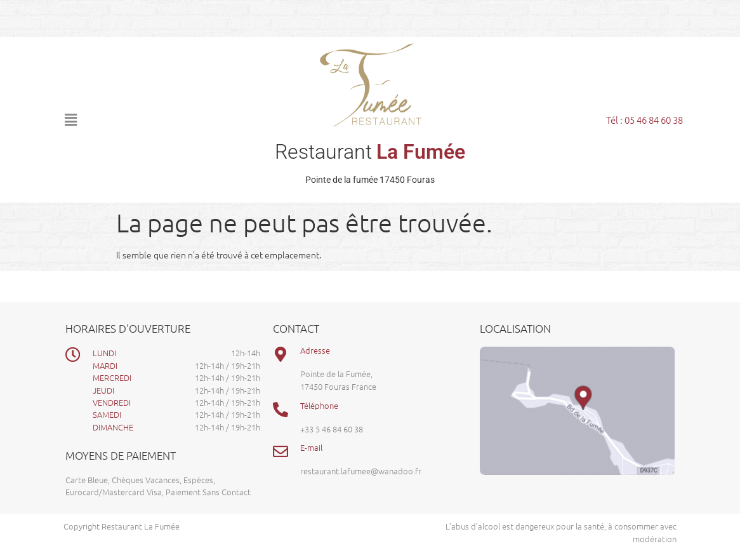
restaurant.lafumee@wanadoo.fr (361, 471)
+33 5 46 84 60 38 (332, 429)
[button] (150, 119)
